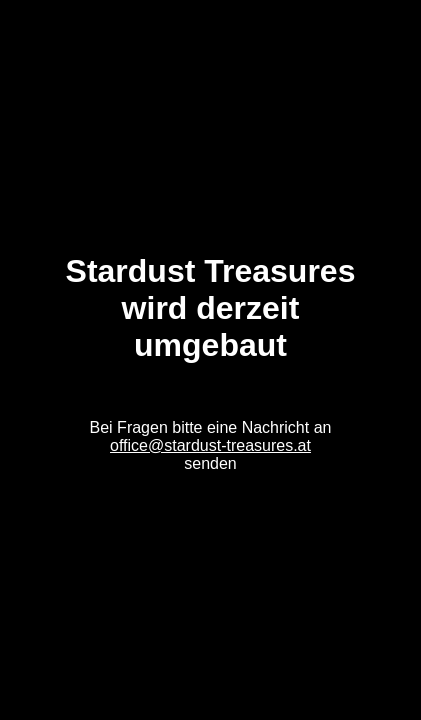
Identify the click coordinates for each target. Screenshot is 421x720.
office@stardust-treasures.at (210, 445)
